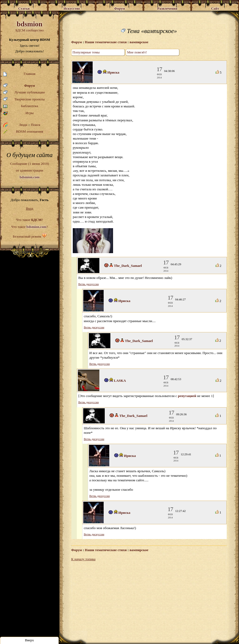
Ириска (113, 72)
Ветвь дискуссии (89, 284)
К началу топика (83, 559)
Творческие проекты (24, 99)
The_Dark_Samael (128, 266)
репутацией (187, 396)
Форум (19, 86)
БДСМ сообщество (30, 26)
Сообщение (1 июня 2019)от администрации (30, 170)
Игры (18, 113)
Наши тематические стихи (106, 42)
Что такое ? (29, 220)
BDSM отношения (23, 132)
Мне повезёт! (137, 52)
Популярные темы (86, 52)
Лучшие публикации (24, 92)
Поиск (36, 125)
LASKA (120, 381)
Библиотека (21, 106)
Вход (29, 208)
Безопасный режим (27, 236)
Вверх (30, 640)
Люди (23, 125)
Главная (19, 74)
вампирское (139, 42)
